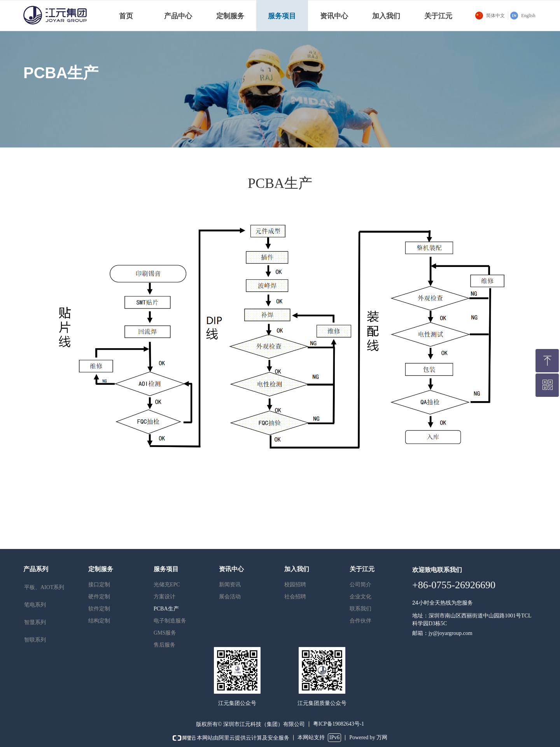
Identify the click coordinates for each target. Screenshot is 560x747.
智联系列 (35, 640)
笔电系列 (35, 605)
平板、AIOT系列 (44, 587)
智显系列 (35, 622)
